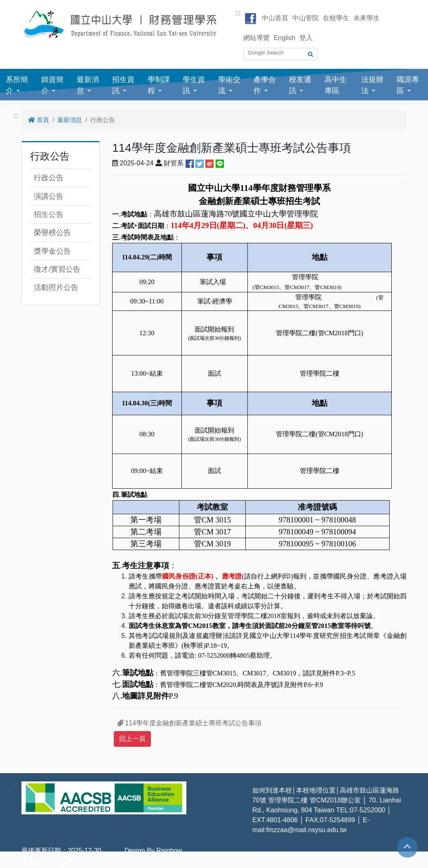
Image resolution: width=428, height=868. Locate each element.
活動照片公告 (56, 287)
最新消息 (70, 120)
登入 (306, 38)
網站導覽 (256, 38)
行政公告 (49, 178)
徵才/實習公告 (57, 269)
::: (238, 13)
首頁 (39, 120)
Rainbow (169, 850)
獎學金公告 (52, 251)
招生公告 (49, 214)
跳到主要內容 (20, 5)
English (285, 38)
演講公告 (49, 196)
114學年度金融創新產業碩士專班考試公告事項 (189, 723)
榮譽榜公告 (52, 233)
